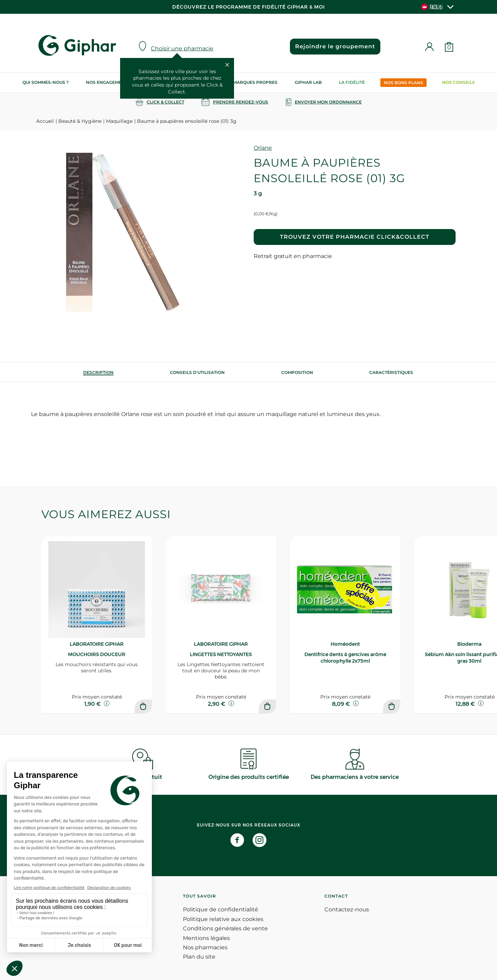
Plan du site (199, 957)
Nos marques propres (250, 82)
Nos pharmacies (205, 947)
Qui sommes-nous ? (46, 82)
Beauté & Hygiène (80, 121)
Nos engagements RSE (113, 82)
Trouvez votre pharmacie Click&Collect (355, 237)
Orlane (263, 148)
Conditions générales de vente (225, 928)
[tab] (98, 372)
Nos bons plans (403, 83)
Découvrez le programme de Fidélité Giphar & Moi (248, 7)
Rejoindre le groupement (335, 46)
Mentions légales (206, 938)
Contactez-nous (347, 909)
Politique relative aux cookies (223, 919)
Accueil (45, 121)
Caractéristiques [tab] (391, 372)
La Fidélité (352, 82)
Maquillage (119, 121)
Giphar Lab (308, 82)
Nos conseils (459, 82)
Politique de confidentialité (221, 909)
